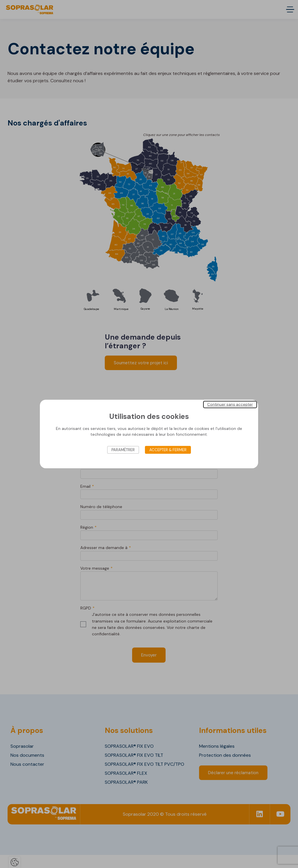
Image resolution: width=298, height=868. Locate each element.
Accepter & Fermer (168, 450)
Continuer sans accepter (230, 405)
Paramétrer (123, 450)
